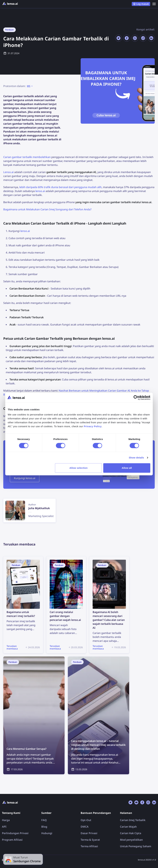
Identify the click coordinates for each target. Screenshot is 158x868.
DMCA (85, 827)
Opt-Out (86, 820)
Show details (136, 458)
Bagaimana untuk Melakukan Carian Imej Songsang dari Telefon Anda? (47, 209)
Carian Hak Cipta (131, 833)
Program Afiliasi (12, 840)
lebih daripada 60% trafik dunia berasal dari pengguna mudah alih (60, 187)
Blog (44, 827)
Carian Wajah (128, 827)
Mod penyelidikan (131, 840)
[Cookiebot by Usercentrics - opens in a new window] (136, 398)
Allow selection (79, 468)
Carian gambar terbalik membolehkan (27, 157)
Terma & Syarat (90, 840)
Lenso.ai (8, 172)
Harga (6, 820)
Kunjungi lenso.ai (25, 478)
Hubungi (47, 833)
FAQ (44, 820)
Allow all (127, 468)
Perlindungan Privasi (15, 833)
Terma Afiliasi (89, 846)
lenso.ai (40, 191)
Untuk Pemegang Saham (136, 846)
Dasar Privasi (89, 833)
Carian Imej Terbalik (133, 820)
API (4, 827)
